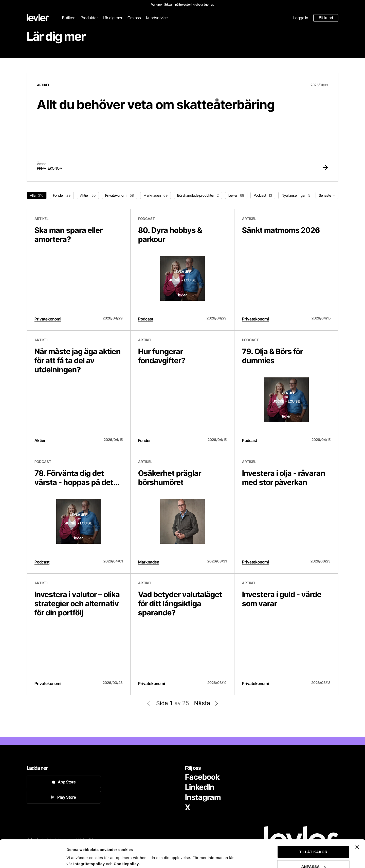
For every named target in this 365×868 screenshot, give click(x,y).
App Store (64, 782)
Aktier (40, 440)
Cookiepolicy (126, 838)
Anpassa (74, 852)
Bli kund (326, 18)
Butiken (69, 18)
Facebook (202, 777)
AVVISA (313, 855)
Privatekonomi (50, 168)
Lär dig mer (113, 18)
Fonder (144, 440)
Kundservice (157, 18)
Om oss (134, 18)
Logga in (301, 18)
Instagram (203, 797)
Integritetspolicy (90, 838)
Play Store (64, 797)
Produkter (89, 18)
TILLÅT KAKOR (313, 826)
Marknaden (149, 562)
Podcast (146, 319)
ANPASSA (314, 841)
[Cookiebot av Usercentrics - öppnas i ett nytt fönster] (33, 858)
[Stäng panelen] (357, 821)
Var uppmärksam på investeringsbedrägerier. (182, 4)
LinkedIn (200, 787)
